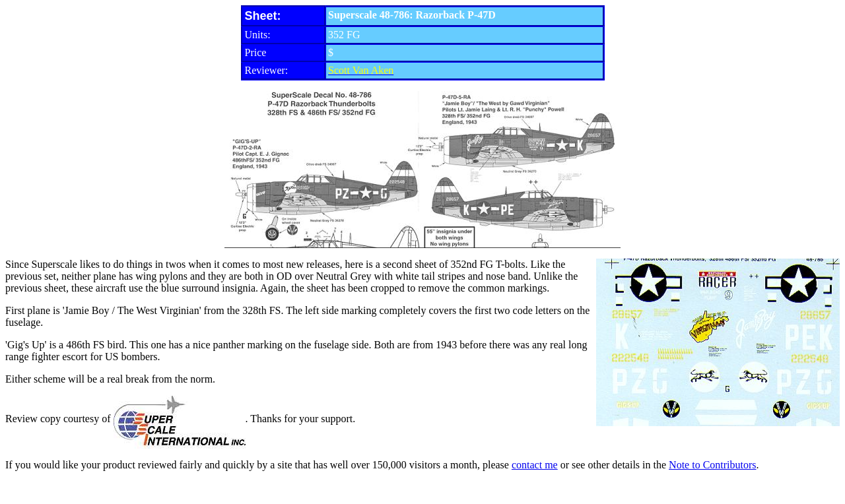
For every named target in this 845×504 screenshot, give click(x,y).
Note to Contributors (712, 465)
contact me (535, 465)
